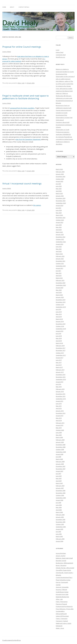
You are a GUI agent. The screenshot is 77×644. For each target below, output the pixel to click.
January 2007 (60, 488)
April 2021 (59, 276)
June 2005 (59, 534)
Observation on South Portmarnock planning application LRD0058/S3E (63, 132)
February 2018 (60, 346)
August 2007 (60, 471)
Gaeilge (58, 585)
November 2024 (61, 201)
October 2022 (60, 239)
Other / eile (21, 83)
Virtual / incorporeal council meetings (22, 183)
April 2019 (59, 317)
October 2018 (60, 326)
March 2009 (59, 437)
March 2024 (59, 215)
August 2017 (60, 358)
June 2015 (59, 404)
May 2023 (59, 227)
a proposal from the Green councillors (22, 108)
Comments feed (61, 55)
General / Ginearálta (62, 587)
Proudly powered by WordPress (12, 640)
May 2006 (59, 507)
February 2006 (60, 515)
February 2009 (60, 440)
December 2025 (61, 177)
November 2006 (61, 493)
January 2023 (60, 234)
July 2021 (58, 271)
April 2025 (59, 191)
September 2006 (61, 498)
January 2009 (60, 442)
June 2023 (59, 225)
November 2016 (61, 377)
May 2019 (59, 314)
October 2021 (60, 263)
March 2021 (59, 278)
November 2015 (61, 396)
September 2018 (61, 329)
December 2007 (61, 466)
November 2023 (61, 218)
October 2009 (60, 430)
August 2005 (60, 529)
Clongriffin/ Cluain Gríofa (63, 570)
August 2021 (60, 268)
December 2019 (61, 300)
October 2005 (60, 524)
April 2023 (59, 230)
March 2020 (59, 295)
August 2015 (60, 401)
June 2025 (59, 186)
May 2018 (59, 338)
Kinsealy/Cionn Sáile (62, 594)
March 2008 (59, 459)
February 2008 (60, 462)
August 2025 (60, 181)
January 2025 (60, 196)
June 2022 (59, 247)
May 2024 (59, 213)
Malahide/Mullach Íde (62, 597)
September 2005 (61, 527)
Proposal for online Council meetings (22, 47)
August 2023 (60, 222)
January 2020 (60, 297)
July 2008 (58, 457)
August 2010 (60, 425)
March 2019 (59, 319)
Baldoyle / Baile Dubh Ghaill (64, 558)
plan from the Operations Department (28, 139)
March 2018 (59, 343)
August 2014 (60, 416)
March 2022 (59, 254)
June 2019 (59, 312)
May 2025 (59, 189)
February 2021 (60, 280)
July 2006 (58, 503)
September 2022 (61, 242)
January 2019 (60, 321)
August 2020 (60, 288)
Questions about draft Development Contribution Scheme (64, 125)
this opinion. (37, 205)
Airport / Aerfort (61, 556)
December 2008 (61, 445)
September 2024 (61, 203)
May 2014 (59, 418)
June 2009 (59, 433)
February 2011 (60, 423)
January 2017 (60, 372)
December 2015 (61, 394)
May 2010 (59, 428)
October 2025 (60, 179)
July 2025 (58, 184)
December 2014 (61, 413)
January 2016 (60, 391)
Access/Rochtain (61, 553)
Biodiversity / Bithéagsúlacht (64, 563)
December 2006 (61, 491)
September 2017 (61, 355)
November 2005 (61, 522)
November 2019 (61, 302)
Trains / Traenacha (62, 619)
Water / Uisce (60, 628)
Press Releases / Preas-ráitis (65, 609)
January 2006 (60, 517)
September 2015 (61, 399)
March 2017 (59, 367)
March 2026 (59, 169)
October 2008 (60, 449)
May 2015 (59, 406)
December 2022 (61, 237)
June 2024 (59, 210)
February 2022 (60, 256)
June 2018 (59, 336)
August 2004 (60, 541)
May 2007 (59, 478)
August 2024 (60, 206)
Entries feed (60, 52)
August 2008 (60, 454)
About (12, 7)
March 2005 (59, 536)
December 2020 (61, 283)
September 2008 (61, 452)
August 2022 (60, 244)
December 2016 (61, 375)
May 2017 (59, 363)
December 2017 (61, 348)
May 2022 (59, 249)
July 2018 (58, 334)
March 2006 (59, 512)
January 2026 (60, 174)
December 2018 (61, 324)
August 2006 (60, 500)
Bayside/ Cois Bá (61, 561)
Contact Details (24, 7)
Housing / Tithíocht (61, 590)
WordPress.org (60, 57)
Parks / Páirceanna (62, 602)
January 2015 (60, 411)
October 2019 (60, 305)
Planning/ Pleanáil (61, 604)
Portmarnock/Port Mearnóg (64, 606)
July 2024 (58, 208)
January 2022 (60, 259)
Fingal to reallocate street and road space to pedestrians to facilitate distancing (26, 97)
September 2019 (61, 307)
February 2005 (60, 539)
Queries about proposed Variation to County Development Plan (63, 113)
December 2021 (61, 261)
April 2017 (59, 365)
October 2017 (60, 353)
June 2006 (59, 505)
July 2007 (58, 474)
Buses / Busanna (61, 565)
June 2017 (59, 360)
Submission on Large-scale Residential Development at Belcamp (64, 101)
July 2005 (58, 532)
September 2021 (61, 266)
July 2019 (58, 309)
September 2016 (61, 379)
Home (4, 7)
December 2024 (61, 198)
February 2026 (60, 172)
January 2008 (60, 464)
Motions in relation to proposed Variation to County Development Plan (65, 72)
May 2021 (59, 273)
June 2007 (59, 476)
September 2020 (61, 285)
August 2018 (60, 331)
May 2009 (59, 435)
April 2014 (59, 420)
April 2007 (59, 481)
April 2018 (59, 341)
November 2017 (61, 350)
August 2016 (60, 382)
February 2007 (60, 486)
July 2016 (58, 384)
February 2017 (60, 370)
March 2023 (59, 232)
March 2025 (59, 193)
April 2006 (59, 510)
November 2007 (61, 469)
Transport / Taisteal (62, 621)
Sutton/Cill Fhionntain (62, 616)
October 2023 (60, 220)
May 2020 (59, 290)
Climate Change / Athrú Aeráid (65, 568)
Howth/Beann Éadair (62, 592)
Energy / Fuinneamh (62, 582)
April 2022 (59, 251)
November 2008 (61, 447)
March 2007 (59, 483)
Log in (58, 50)
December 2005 (61, 520)
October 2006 (60, 495)
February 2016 (60, 389)
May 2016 (59, 387)
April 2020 (59, 292)
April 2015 (59, 408)
